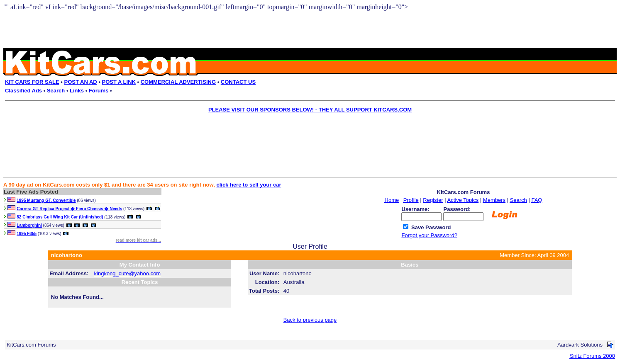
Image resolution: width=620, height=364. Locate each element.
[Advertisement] (304, 135)
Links (77, 91)
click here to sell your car (249, 185)
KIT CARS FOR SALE (32, 82)
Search (56, 91)
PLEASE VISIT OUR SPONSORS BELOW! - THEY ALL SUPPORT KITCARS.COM (310, 110)
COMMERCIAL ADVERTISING (178, 82)
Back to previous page (310, 320)
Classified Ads (23, 91)
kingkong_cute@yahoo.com (128, 273)
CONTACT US (238, 82)
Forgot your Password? (429, 235)
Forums (99, 91)
